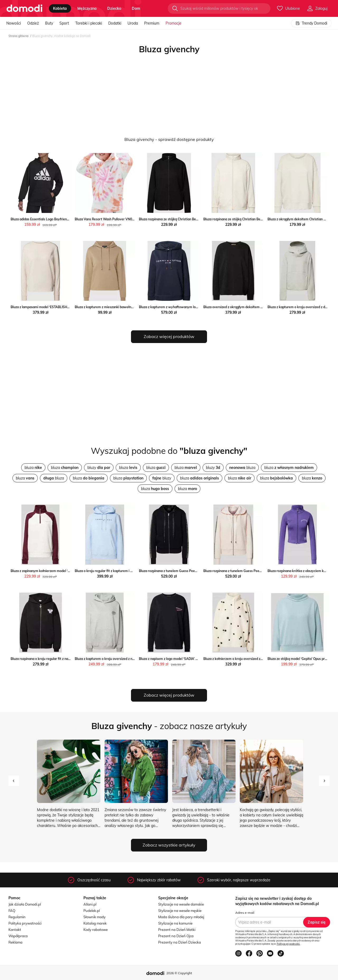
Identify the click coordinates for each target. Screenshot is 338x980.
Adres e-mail (245, 913)
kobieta (60, 8)
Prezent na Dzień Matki (177, 930)
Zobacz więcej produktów (169, 336)
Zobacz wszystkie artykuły (169, 845)
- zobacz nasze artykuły (169, 726)
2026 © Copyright (179, 973)
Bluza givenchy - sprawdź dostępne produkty (169, 139)
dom (136, 8)
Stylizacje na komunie (175, 923)
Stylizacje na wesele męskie (180, 911)
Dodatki (115, 23)
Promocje (173, 23)
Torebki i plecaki (89, 23)
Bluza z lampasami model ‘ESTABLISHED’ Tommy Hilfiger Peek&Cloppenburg (68, 307)
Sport (64, 23)
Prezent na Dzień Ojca (176, 936)
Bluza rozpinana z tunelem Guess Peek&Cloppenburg (178, 571)
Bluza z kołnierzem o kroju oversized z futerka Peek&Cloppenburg (253, 659)
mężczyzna (87, 8)
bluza (33, 468)
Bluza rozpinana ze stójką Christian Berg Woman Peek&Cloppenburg (190, 219)
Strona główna (18, 36)
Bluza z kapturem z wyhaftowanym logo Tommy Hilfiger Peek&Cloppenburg (196, 307)
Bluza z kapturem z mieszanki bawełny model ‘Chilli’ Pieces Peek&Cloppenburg (134, 307)
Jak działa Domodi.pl (25, 904)
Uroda (133, 23)
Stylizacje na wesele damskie (181, 904)
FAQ (12, 911)
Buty (49, 23)
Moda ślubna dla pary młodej (181, 917)
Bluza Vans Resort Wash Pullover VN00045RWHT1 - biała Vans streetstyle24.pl (134, 219)
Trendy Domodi (311, 23)
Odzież (33, 23)
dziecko (114, 8)
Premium (152, 23)
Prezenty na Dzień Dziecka (180, 942)
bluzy (99, 468)
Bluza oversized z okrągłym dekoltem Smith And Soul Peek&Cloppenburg (258, 307)
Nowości (14, 23)
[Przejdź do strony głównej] (24, 8)
